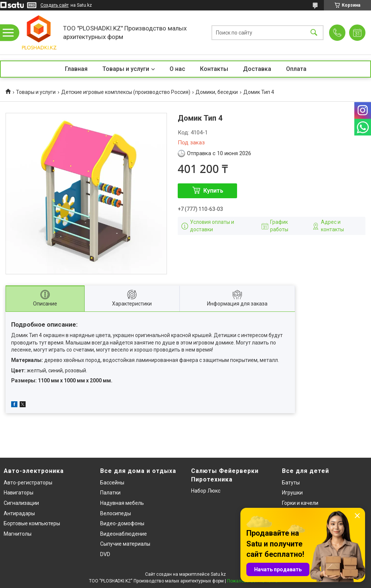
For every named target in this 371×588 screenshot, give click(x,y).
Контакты (214, 69)
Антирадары (19, 513)
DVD (105, 554)
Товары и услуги (126, 69)
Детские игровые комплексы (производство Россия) (126, 92)
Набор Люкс (206, 491)
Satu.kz (218, 574)
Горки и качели (300, 503)
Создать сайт (55, 5)
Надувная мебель (122, 503)
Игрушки (292, 493)
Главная (76, 69)
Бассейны (112, 483)
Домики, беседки (217, 92)
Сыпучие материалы (125, 544)
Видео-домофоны (122, 523)
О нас (177, 69)
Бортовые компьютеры (32, 523)
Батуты (291, 483)
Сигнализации (21, 503)
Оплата (296, 69)
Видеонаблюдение (124, 534)
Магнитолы (18, 534)
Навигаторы (19, 493)
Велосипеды (116, 513)
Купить (213, 191)
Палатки (110, 493)
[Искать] (314, 32)
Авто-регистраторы (28, 483)
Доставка (257, 69)
